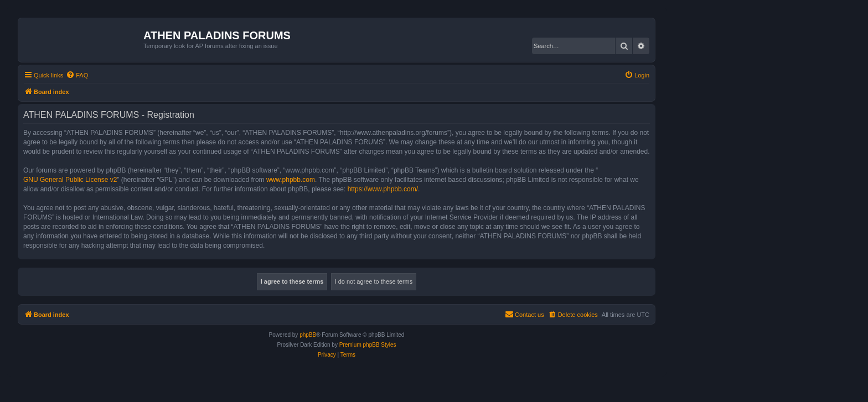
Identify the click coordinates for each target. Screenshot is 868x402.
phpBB (308, 335)
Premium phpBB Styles (368, 345)
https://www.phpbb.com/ (383, 189)
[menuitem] (77, 75)
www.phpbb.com (291, 180)
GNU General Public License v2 (70, 180)
